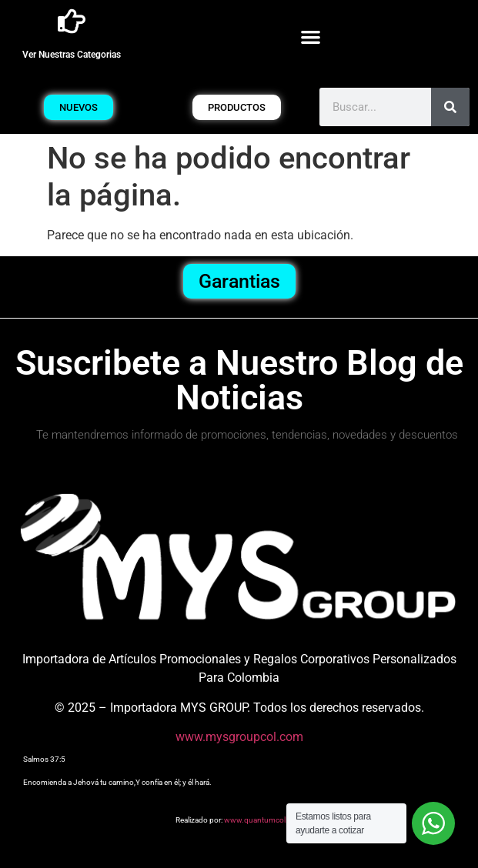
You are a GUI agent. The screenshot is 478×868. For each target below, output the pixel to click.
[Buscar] (450, 107)
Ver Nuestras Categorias (72, 55)
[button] (311, 37)
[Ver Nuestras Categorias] (72, 22)
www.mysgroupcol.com (239, 737)
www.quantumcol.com (264, 820)
